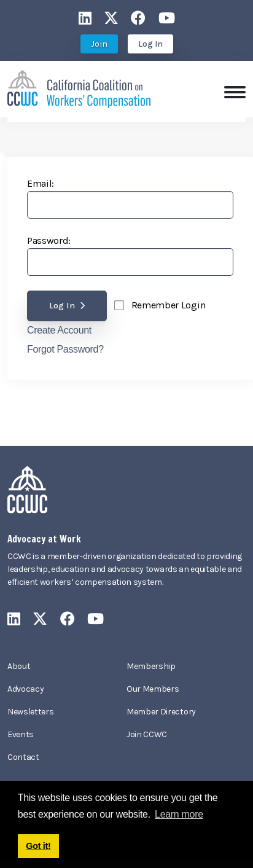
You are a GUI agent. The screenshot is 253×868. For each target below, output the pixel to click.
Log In (150, 44)
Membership (151, 666)
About (19, 666)
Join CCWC (147, 734)
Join (99, 44)
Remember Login (169, 305)
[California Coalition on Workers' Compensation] (79, 88)
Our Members (153, 689)
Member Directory (161, 712)
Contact (23, 757)
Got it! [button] (38, 846)
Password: (49, 240)
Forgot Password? (65, 350)
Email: (41, 183)
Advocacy (25, 689)
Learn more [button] (179, 814)
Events (21, 734)
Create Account (59, 330)
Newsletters (30, 712)
